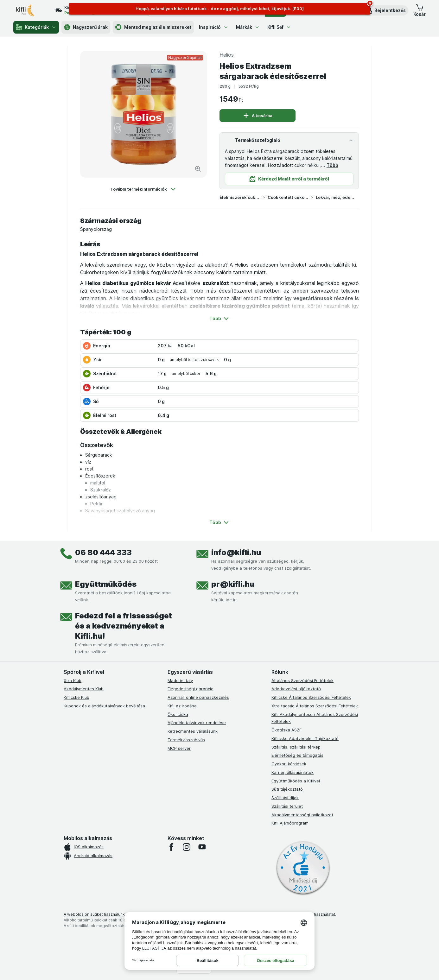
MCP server (179, 748)
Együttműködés (106, 584)
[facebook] (171, 847)
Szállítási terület (287, 806)
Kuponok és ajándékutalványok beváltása (104, 706)
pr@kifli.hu (233, 584)
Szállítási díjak (285, 798)
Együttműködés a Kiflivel (296, 781)
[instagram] (187, 847)
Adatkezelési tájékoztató (296, 689)
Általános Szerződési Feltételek (302, 680)
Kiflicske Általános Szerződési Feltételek (311, 697)
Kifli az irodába (182, 706)
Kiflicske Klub (76, 697)
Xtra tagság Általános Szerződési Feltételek (315, 706)
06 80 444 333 (103, 552)
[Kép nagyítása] (198, 169)
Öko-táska (178, 714)
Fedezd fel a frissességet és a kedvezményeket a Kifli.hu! (124, 626)
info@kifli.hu (236, 552)
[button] (386, 10)
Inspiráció (214, 27)
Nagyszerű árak (86, 27)
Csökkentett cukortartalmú (288, 197)
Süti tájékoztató (287, 789)
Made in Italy (180, 680)
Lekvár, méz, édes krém (336, 197)
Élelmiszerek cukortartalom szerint (240, 197)
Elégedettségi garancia (191, 689)
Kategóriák (36, 27)
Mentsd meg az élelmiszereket (153, 27)
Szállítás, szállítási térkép (296, 747)
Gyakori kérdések (289, 764)
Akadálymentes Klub (84, 689)
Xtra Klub (73, 680)
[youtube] (202, 847)
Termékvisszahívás (186, 740)
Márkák (248, 27)
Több (332, 165)
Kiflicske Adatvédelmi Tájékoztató (305, 738)
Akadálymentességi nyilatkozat (302, 815)
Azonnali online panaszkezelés (198, 697)
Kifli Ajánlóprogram (290, 823)
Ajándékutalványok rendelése (197, 723)
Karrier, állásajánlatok (293, 772)
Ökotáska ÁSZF (286, 730)
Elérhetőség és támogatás (297, 755)
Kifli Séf (279, 27)
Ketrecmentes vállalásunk (193, 731)
